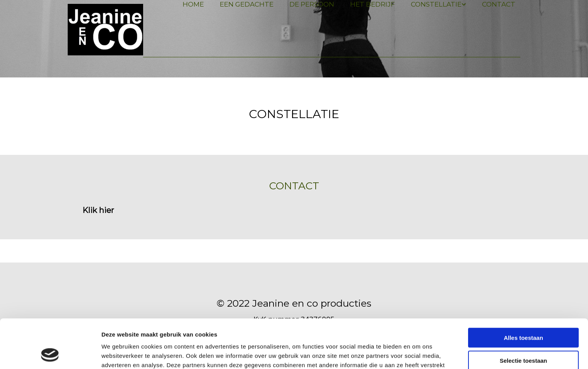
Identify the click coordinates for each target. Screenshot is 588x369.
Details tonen (418, 354)
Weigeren (523, 337)
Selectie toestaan (524, 315)
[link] (436, 4)
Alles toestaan (523, 292)
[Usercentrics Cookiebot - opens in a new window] (50, 354)
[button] (98, 210)
